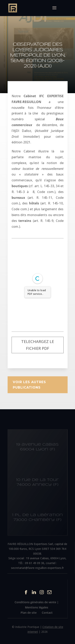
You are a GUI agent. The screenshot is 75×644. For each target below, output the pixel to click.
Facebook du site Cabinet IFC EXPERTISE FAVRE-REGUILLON (26, 592)
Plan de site (29, 613)
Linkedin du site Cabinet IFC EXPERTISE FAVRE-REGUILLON (34, 592)
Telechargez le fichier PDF (38, 345)
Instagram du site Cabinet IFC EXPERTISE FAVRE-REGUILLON (42, 592)
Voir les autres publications (29, 385)
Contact (47, 613)
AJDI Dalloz (22, 131)
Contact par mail (49, 592)
